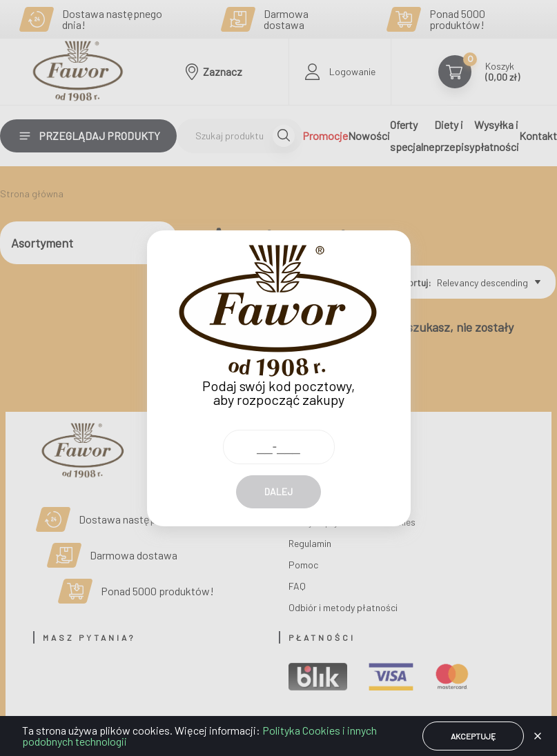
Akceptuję (473, 736)
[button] (538, 736)
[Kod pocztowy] (279, 422)
